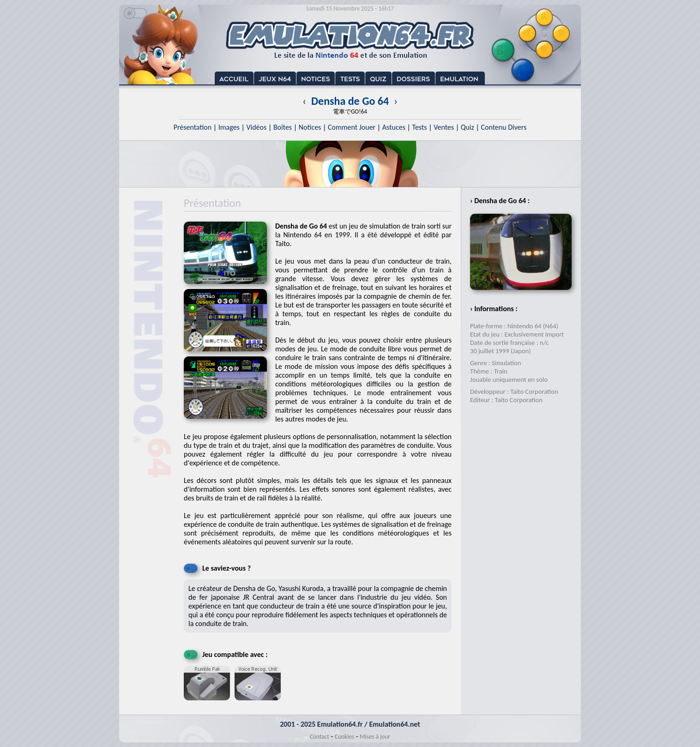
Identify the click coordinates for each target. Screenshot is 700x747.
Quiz (468, 127)
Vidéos (256, 127)
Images (229, 127)
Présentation (193, 127)
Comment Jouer (352, 127)
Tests (420, 127)
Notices (310, 127)
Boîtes (283, 127)
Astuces (394, 127)
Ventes (444, 127)
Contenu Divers (504, 127)
